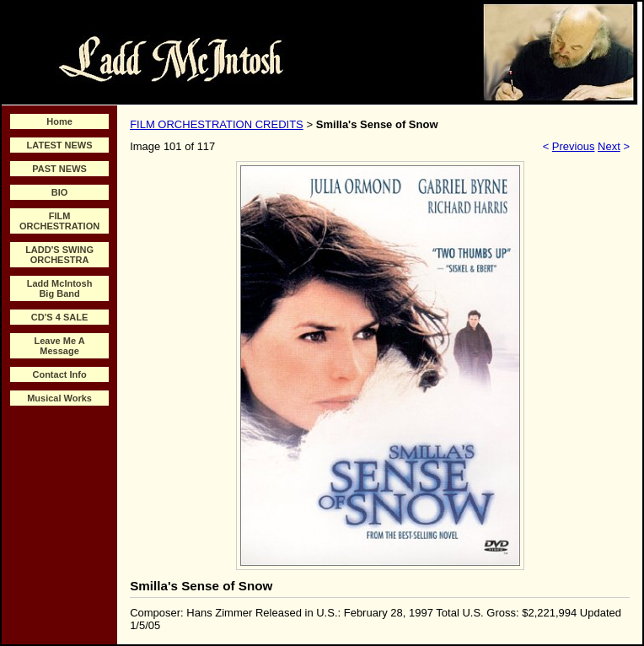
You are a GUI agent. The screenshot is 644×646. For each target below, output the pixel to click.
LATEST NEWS (60, 145)
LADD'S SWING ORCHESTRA (59, 255)
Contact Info (59, 374)
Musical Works (59, 398)
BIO (60, 192)
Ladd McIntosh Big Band (60, 288)
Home (59, 121)
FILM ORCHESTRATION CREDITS (217, 124)
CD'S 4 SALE (59, 317)
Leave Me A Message (60, 346)
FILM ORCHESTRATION (59, 221)
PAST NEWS (59, 169)
